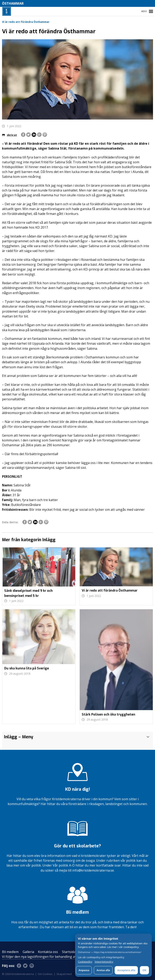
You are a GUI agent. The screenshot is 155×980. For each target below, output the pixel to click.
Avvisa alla (103, 970)
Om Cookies (45, 974)
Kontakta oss (48, 952)
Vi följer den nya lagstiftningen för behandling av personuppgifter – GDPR (58, 957)
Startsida (69, 952)
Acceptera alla (126, 970)
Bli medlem (10, 952)
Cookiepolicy (85, 962)
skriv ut (9, 135)
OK (144, 970)
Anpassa (84, 970)
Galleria (28, 952)
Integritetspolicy (104, 962)
